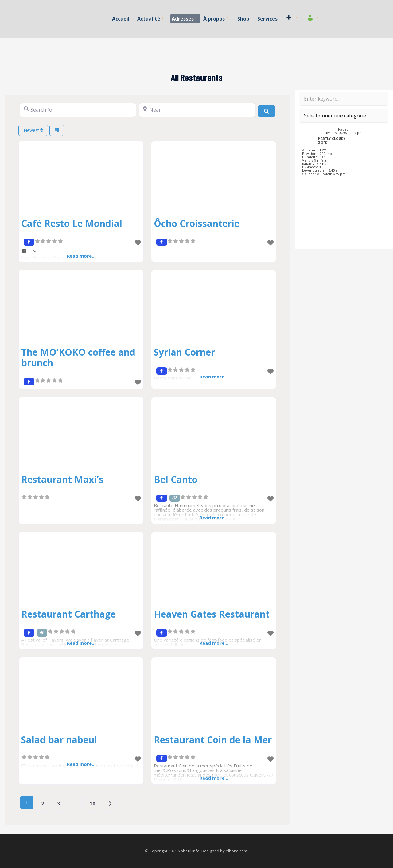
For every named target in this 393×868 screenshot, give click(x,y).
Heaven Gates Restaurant (212, 614)
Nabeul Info (189, 851)
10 (92, 804)
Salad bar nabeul (59, 740)
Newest (33, 130)
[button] (81, 251)
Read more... (214, 518)
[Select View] (57, 130)
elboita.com (236, 851)
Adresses (184, 19)
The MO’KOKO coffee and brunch (78, 358)
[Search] (267, 111)
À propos (216, 19)
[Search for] (78, 110)
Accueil (121, 19)
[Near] (197, 110)
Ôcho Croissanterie (197, 223)
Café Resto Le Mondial (72, 223)
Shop (243, 19)
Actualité (151, 19)
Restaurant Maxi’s (62, 479)
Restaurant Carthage (68, 614)
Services (267, 19)
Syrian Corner (184, 352)
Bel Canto (176, 479)
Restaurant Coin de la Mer (213, 740)
